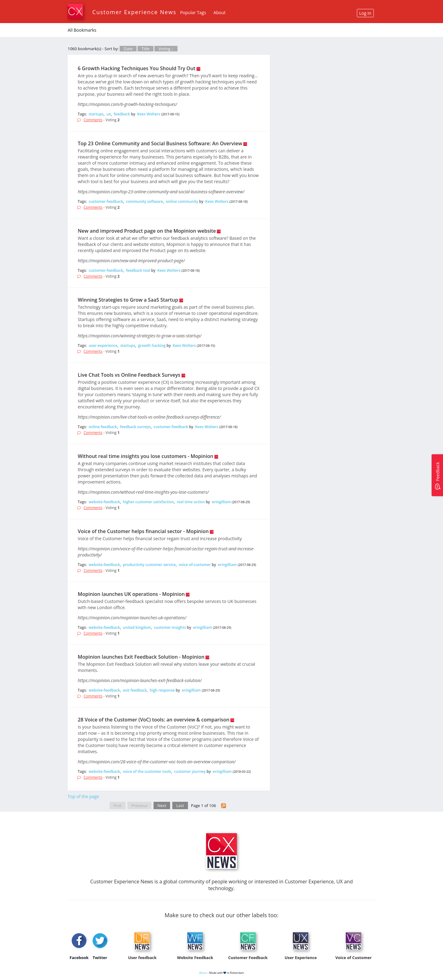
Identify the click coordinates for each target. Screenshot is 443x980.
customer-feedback (106, 201)
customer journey (190, 771)
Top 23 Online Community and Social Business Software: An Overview (160, 143)
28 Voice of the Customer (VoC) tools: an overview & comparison (154, 720)
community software (144, 201)
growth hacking (152, 345)
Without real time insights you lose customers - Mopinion (146, 456)
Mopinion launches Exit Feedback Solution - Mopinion (141, 657)
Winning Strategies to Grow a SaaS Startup (128, 300)
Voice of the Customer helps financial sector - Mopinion (143, 531)
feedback (122, 114)
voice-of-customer (195, 565)
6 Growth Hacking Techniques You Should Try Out (137, 68)
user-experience (103, 345)
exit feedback (135, 690)
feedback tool (138, 270)
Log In (365, 13)
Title (146, 49)
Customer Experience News (134, 12)
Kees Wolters (149, 114)
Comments (93, 120)
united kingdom (137, 627)
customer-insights (170, 627)
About (220, 12)
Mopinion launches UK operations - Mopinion (131, 594)
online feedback (103, 427)
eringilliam (221, 502)
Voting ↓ (166, 49)
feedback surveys (135, 427)
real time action (191, 502)
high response (162, 690)
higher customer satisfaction (148, 502)
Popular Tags (193, 12)
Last (180, 805)
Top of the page (83, 796)
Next (162, 805)
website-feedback (104, 502)
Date (128, 49)
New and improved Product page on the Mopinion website (147, 231)
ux (109, 114)
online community (182, 201)
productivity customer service (149, 565)
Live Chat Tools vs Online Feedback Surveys (129, 375)
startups (96, 114)
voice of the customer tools (147, 771)
